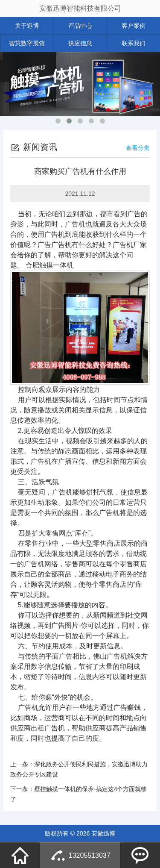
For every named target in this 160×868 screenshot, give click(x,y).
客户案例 (134, 26)
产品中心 (80, 26)
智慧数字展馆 (27, 43)
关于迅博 (27, 26)
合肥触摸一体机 (49, 265)
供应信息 (80, 43)
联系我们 (134, 43)
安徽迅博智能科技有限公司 (80, 8)
